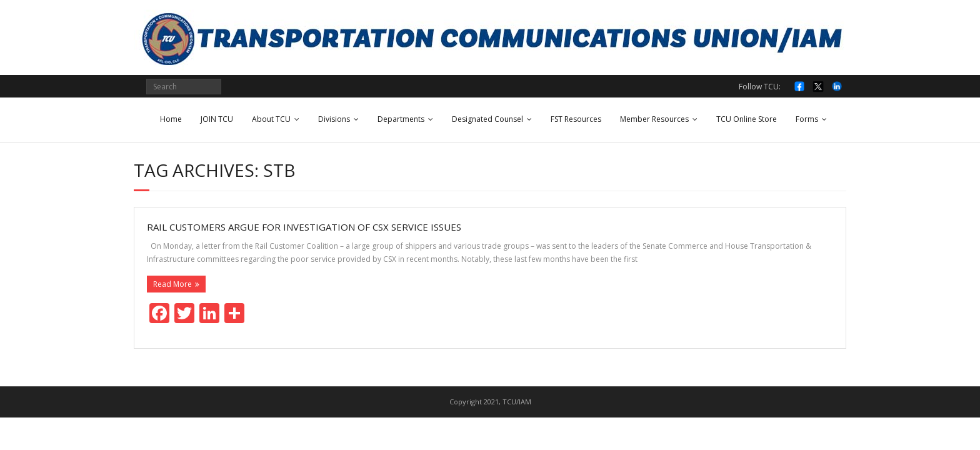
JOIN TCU (217, 119)
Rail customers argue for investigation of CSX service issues (304, 227)
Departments (401, 119)
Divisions (334, 119)
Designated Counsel (487, 119)
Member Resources (654, 119)
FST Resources (576, 119)
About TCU (271, 119)
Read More (172, 284)
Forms (807, 119)
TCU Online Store (747, 119)
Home (171, 119)
